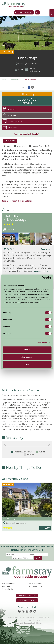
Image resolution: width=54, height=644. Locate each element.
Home (4, 80)
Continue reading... (42, 271)
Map (7, 146)
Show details (42, 343)
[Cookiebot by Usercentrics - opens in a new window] (42, 278)
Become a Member (27, 595)
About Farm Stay (36, 586)
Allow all (27, 350)
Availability (20, 146)
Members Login (27, 600)
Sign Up (38, 558)
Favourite (10, 141)
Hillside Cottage (17, 201)
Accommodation (15, 80)
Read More (47, 249)
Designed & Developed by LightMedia (29, 623)
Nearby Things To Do (40, 146)
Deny (27, 364)
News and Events (36, 584)
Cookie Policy (44, 617)
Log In (38, 620)
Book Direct (10, 115)
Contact (29, 620)
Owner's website (12, 121)
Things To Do (7, 589)
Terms (19, 620)
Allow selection (27, 357)
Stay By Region (8, 586)
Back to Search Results (24, 12)
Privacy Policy (30, 617)
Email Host (10, 128)
